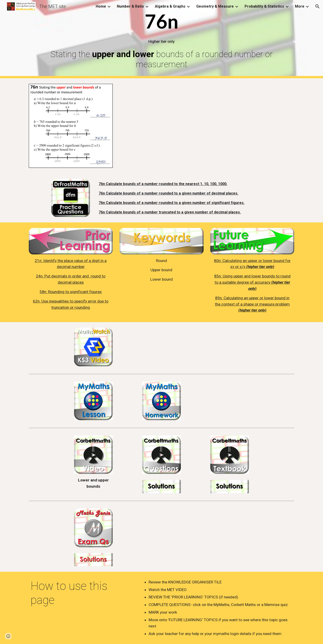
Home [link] (101, 6)
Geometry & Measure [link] (215, 6)
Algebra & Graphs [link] (170, 6)
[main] (161, 39)
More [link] (300, 6)
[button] (317, 6)
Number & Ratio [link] (130, 6)
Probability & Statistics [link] (264, 6)
